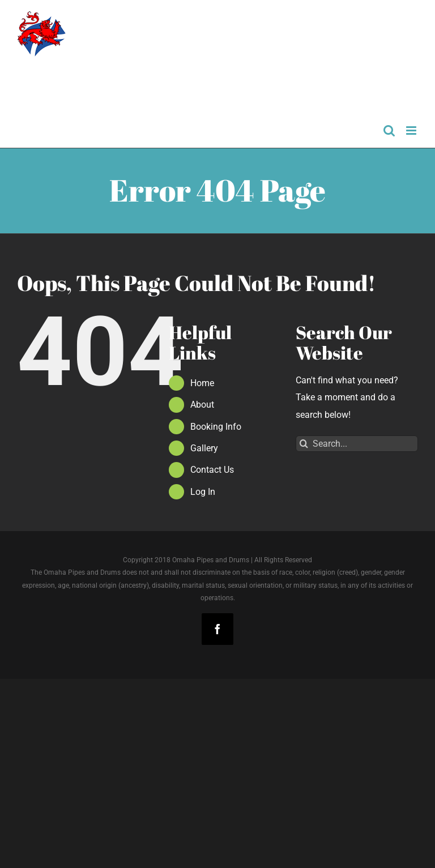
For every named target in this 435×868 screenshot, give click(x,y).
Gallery (204, 448)
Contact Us (212, 470)
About (202, 405)
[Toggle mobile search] (389, 131)
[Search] (304, 444)
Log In (203, 492)
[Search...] (357, 444)
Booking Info (216, 427)
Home (202, 383)
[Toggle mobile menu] (412, 131)
